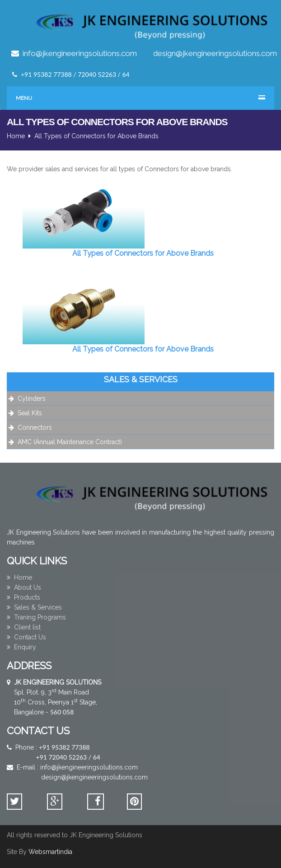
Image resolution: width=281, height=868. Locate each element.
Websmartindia (50, 852)
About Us (24, 587)
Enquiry (21, 647)
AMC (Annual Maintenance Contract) (70, 442)
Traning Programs (36, 617)
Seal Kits (30, 413)
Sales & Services (34, 607)
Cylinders (32, 399)
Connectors (35, 427)
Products (23, 597)
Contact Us (26, 637)
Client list (24, 627)
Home (16, 136)
